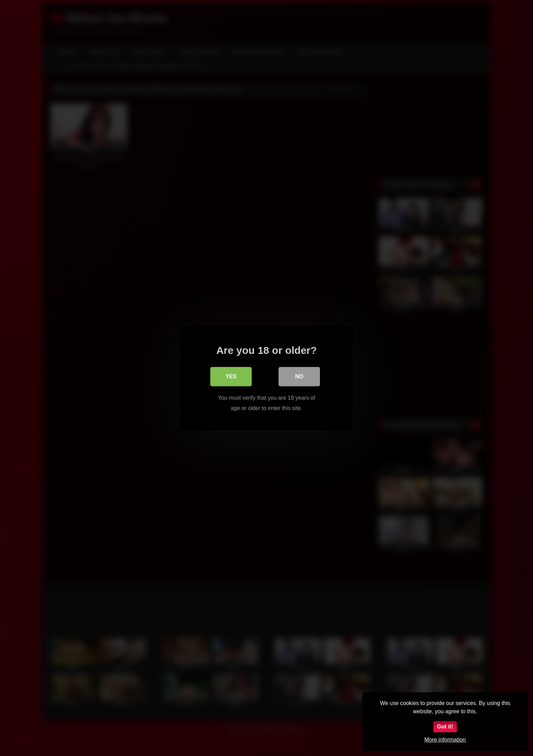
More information (445, 740)
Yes (231, 376)
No (299, 376)
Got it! (445, 727)
